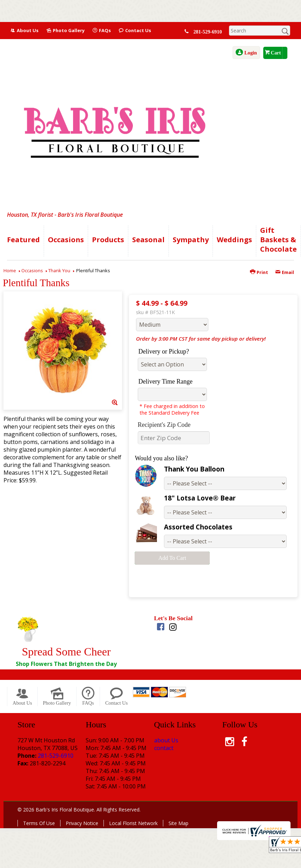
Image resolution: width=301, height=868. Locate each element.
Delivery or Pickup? (164, 351)
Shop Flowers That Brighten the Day (66, 664)
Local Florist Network (133, 823)
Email (285, 272)
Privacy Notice (82, 823)
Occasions (32, 270)
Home (10, 270)
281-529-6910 (209, 32)
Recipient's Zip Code (164, 425)
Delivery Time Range (166, 381)
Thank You (59, 270)
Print (259, 272)
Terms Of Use (39, 823)
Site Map (178, 823)
